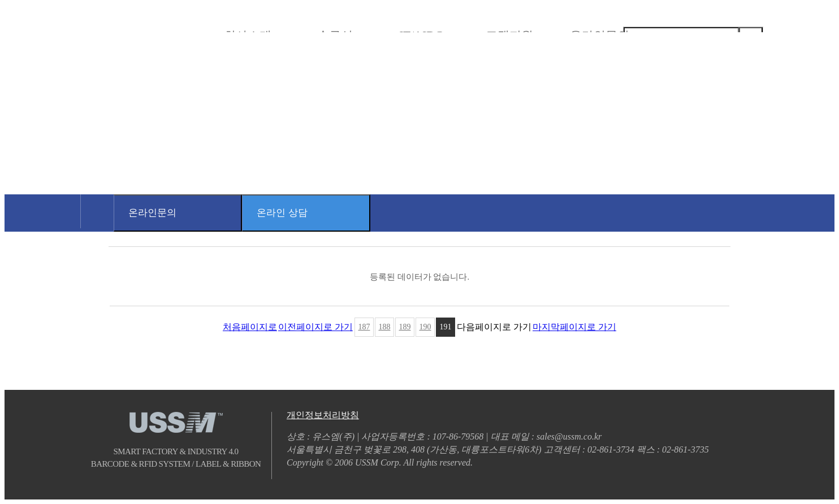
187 (364, 327)
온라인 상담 (282, 213)
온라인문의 (152, 213)
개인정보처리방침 (323, 415)
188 (385, 327)
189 (405, 327)
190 (425, 327)
